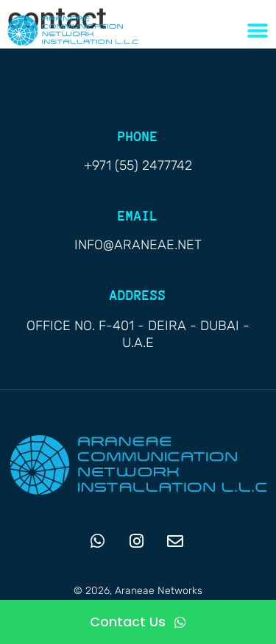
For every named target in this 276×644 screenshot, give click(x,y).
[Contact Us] (138, 622)
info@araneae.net (138, 245)
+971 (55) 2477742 (138, 165)
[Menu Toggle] (258, 31)
